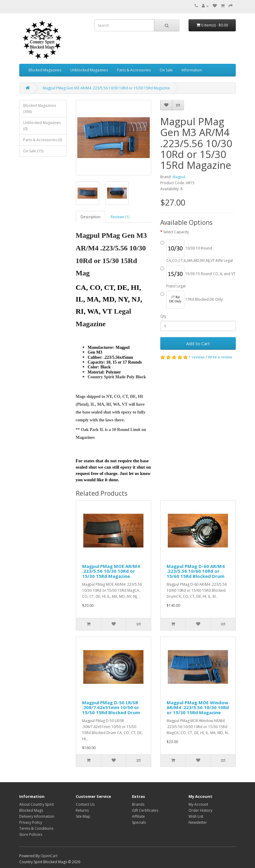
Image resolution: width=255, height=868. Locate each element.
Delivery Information (37, 816)
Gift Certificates (145, 810)
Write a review (220, 357)
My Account (198, 804)
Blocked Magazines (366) (40, 108)
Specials (139, 822)
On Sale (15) (33, 151)
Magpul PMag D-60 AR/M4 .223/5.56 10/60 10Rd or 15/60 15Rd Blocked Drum (196, 571)
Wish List (196, 816)
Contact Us (85, 804)
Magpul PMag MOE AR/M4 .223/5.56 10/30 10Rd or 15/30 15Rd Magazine (111, 571)
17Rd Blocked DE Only (192, 300)
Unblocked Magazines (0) (42, 126)
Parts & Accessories (134, 70)
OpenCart (49, 856)
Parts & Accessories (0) (43, 140)
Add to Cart (198, 343)
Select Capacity (176, 232)
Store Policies (31, 834)
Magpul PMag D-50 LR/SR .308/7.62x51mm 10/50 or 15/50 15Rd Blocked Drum (111, 707)
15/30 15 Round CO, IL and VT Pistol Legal (198, 277)
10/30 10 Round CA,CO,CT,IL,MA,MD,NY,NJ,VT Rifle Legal (197, 251)
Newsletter (198, 822)
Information (192, 70)
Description (91, 217)
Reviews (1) (120, 217)
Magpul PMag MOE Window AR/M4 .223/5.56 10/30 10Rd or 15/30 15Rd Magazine (198, 707)
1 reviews (197, 357)
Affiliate (138, 816)
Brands (138, 804)
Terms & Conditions (36, 828)
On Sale (166, 70)
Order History (200, 810)
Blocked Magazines (45, 70)
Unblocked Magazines (89, 70)
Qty (163, 316)
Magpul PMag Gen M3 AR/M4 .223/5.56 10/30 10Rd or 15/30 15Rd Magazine (106, 88)
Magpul (179, 177)
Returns (82, 810)
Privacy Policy (31, 822)
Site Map (83, 816)
